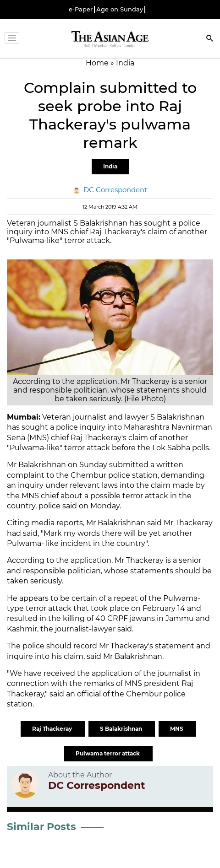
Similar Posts (41, 827)
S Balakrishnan (122, 729)
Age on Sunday (120, 9)
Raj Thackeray (53, 729)
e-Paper (81, 9)
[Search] (210, 39)
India (110, 166)
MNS (177, 729)
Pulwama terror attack (108, 753)
